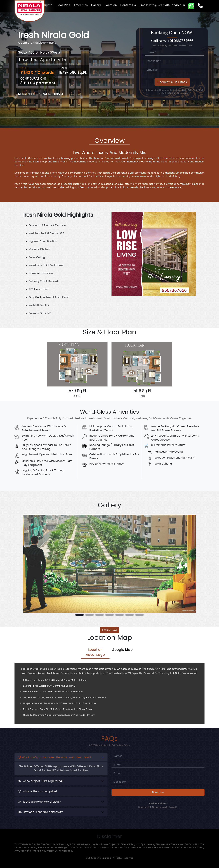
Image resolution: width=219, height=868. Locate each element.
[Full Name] (174, 53)
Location (111, 5)
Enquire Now (109, 630)
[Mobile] (174, 61)
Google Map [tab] (122, 650)
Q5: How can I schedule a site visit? (40, 812)
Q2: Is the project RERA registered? (41, 781)
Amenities (81, 5)
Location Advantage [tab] (95, 652)
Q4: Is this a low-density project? (39, 802)
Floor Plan (63, 5)
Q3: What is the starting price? (38, 791)
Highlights (45, 5)
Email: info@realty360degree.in (162, 5)
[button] (79, 615)
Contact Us (128, 5)
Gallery (96, 5)
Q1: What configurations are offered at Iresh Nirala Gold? (55, 757)
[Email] (174, 70)
